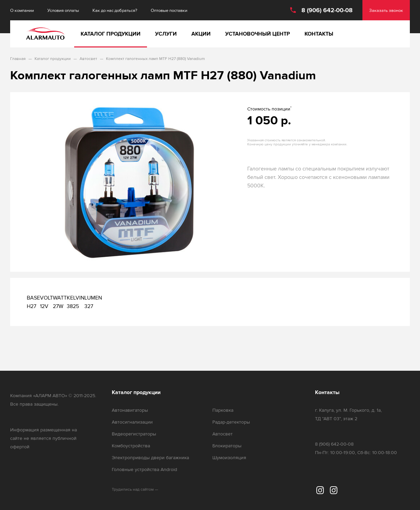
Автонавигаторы (130, 410)
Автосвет (223, 434)
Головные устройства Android (144, 470)
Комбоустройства (131, 446)
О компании (22, 10)
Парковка (223, 410)
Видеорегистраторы (134, 434)
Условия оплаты (63, 10)
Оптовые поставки (169, 10)
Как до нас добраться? (115, 10)
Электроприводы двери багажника (150, 458)
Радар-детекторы (231, 422)
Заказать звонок (386, 10)
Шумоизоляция (229, 458)
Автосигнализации (132, 422)
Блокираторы (227, 446)
